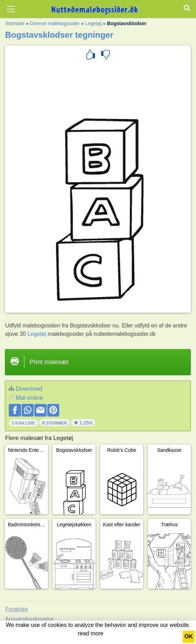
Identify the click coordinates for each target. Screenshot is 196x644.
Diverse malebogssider (55, 23)
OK (189, 636)
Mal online (29, 398)
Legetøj (93, 23)
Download (29, 389)
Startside (15, 23)
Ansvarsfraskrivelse (30, 619)
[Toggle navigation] (11, 9)
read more (91, 633)
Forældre (17, 609)
